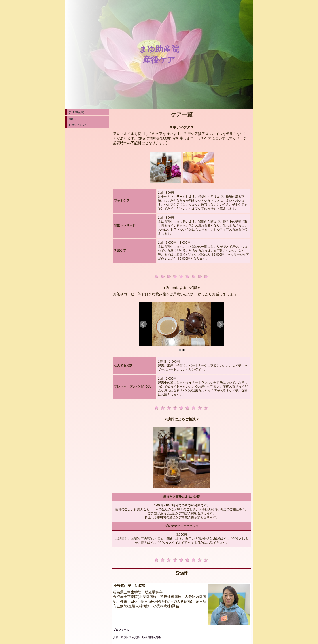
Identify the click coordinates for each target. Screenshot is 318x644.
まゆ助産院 (76, 112)
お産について (78, 125)
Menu (72, 119)
